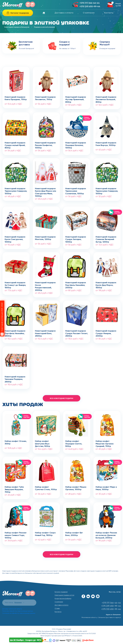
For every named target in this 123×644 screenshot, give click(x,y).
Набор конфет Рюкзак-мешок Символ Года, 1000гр (16, 534)
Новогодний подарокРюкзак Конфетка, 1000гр (45, 144)
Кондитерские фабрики (63, 599)
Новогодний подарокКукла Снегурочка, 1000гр (15, 238)
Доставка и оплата (64, 13)
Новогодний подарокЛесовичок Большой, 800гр (106, 99)
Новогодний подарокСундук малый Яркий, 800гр (15, 144)
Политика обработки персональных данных (18, 611)
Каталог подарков (61, 592)
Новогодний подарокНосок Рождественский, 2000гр (45, 284)
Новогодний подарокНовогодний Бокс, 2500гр (45, 332)
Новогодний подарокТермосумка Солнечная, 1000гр (76, 190)
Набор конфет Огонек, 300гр (16, 443)
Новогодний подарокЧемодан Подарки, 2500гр (15, 378)
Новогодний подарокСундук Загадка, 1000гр (76, 238)
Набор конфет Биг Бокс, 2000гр (74, 534)
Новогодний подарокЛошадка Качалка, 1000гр (76, 144)
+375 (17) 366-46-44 (90, 3)
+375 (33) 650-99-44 (111, 609)
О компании (89, 13)
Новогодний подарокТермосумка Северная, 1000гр (16, 190)
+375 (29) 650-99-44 (90, 7)
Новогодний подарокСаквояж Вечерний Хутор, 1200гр (106, 238)
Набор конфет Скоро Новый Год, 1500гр (45, 534)
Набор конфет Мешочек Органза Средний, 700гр (105, 443)
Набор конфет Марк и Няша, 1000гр (106, 488)
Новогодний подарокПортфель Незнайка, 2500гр (15, 332)
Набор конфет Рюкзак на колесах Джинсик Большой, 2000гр (106, 534)
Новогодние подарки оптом (64, 595)
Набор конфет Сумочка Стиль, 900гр (46, 488)
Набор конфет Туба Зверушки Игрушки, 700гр (14, 489)
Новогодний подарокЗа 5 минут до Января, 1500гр (15, 284)
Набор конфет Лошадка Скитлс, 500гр (74, 443)
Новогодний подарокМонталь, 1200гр (45, 238)
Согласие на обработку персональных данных (19, 613)
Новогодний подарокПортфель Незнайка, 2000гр (76, 284)
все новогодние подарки (62, 398)
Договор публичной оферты (12, 609)
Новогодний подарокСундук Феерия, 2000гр (106, 332)
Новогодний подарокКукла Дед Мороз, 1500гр (106, 284)
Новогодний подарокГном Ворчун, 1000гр (106, 144)
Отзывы (57, 608)
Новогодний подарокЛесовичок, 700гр (45, 98)
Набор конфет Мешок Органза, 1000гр (76, 488)
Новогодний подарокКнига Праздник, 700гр (16, 98)
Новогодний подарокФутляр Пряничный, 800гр (76, 99)
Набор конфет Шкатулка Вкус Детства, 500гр (43, 443)
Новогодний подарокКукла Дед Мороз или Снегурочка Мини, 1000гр (46, 190)
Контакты (109, 13)
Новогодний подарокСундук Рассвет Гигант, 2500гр (77, 332)
